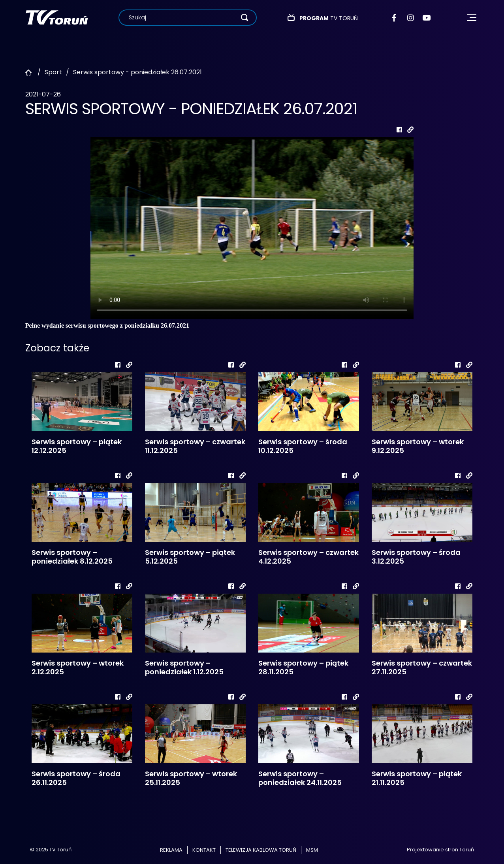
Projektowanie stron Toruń (440, 850)
